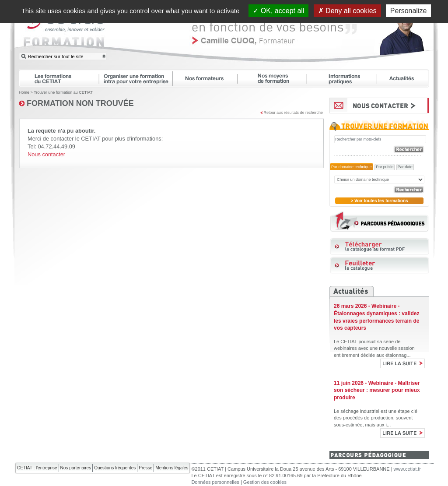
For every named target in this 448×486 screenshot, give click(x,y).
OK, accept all (278, 11)
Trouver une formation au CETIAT (63, 92)
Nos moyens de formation (276, 78)
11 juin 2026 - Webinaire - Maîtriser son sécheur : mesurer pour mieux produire (377, 391)
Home (24, 92)
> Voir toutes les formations (379, 201)
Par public (385, 167)
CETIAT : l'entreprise (37, 468)
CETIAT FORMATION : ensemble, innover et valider (65, 32)
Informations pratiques (345, 78)
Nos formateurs (209, 78)
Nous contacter (46, 154)
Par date (405, 167)
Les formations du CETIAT (59, 78)
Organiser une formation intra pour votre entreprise (140, 78)
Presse (145, 468)
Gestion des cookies (265, 482)
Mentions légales (172, 468)
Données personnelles (215, 482)
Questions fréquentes (115, 468)
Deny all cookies (347, 11)
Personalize (409, 11)
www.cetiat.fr (407, 469)
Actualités (407, 78)
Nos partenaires (76, 468)
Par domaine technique (352, 167)
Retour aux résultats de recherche (293, 113)
